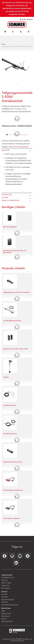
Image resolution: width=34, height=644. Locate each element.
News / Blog (6, 583)
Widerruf (5, 602)
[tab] (17, 150)
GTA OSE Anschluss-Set (10, 434)
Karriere (4, 580)
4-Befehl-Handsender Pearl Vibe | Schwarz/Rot (16, 292)
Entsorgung (6, 588)
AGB (3, 611)
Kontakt (4, 594)
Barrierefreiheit (7, 621)
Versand (5, 597)
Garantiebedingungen (10, 605)
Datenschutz (6, 614)
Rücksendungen (8, 600)
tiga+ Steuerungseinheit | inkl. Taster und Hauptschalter (15, 251)
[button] (26, 19)
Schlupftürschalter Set (9, 405)
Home (3, 44)
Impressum (6, 616)
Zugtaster (6, 377)
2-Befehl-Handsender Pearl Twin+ (13, 462)
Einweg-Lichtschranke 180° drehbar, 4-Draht (16, 349)
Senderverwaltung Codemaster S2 (13, 490)
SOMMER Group (8, 578)
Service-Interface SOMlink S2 (11, 518)
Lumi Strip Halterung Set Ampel (12, 321)
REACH (4, 619)
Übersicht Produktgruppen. (19, 147)
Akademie (5, 585)
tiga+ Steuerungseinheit (10, 227)
